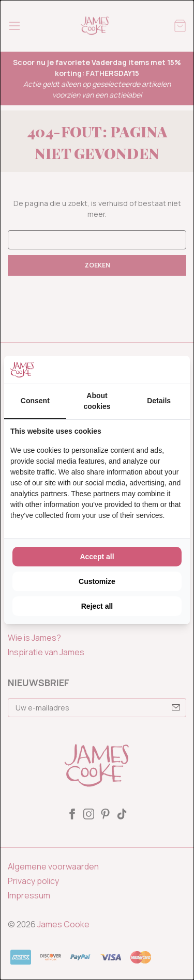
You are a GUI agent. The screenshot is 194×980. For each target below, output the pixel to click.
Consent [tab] (35, 401)
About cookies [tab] (97, 401)
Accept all (97, 557)
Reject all (97, 606)
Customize (97, 581)
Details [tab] (159, 401)
